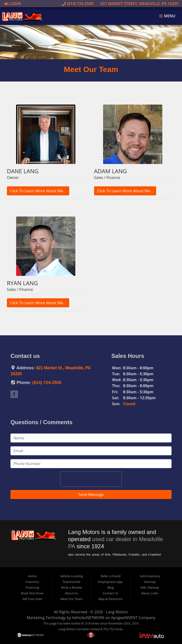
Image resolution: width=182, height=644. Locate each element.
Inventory (32, 582)
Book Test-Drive (32, 593)
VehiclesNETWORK (88, 618)
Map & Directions (111, 599)
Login (13, 4)
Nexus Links (150, 593)
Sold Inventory (150, 576)
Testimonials (71, 582)
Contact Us (111, 593)
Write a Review (72, 587)
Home (32, 576)
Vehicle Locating (71, 576)
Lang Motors (117, 612)
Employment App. (111, 582)
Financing (32, 587)
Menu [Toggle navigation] (167, 16)
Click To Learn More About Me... (38, 191)
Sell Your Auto (32, 599)
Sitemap (150, 582)
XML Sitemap (150, 587)
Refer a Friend (111, 576)
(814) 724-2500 (78, 4)
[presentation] (91, 479)
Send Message (91, 495)
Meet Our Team (71, 599)
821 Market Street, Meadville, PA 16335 (137, 4)
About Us (71, 593)
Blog (111, 587)
